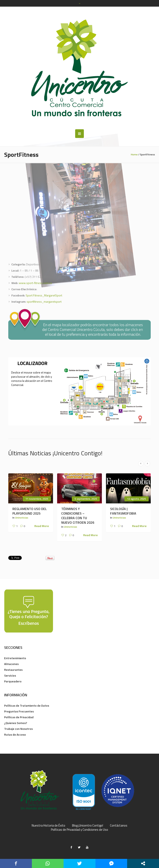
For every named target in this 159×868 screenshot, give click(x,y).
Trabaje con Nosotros (18, 729)
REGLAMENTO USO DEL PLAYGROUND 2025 (30, 511)
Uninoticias (22, 518)
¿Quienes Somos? (16, 723)
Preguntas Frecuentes (19, 711)
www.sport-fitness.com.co (35, 283)
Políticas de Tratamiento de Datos (27, 705)
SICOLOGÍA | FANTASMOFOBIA (123, 511)
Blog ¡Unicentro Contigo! (88, 826)
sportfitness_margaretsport (44, 302)
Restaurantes (13, 670)
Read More (42, 526)
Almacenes (11, 664)
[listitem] (100, 387)
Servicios (10, 675)
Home (134, 154)
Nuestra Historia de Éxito (48, 826)
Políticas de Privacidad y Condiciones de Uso (79, 830)
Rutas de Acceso (15, 734)
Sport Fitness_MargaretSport (44, 295)
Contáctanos (119, 826)
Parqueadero (13, 681)
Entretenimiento (15, 658)
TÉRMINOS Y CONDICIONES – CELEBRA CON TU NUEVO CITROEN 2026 (78, 516)
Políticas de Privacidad (19, 717)
